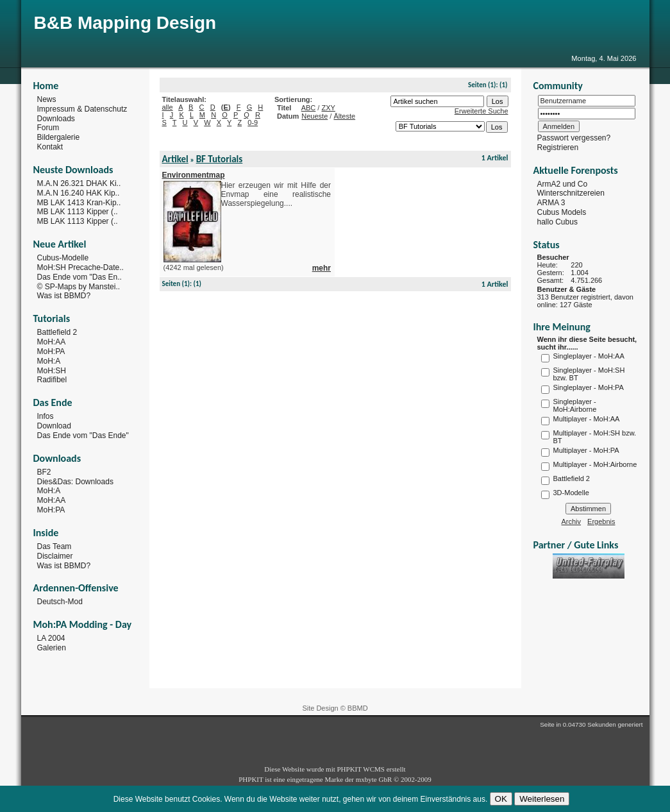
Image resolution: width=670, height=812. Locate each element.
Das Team (54, 546)
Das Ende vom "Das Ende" (83, 436)
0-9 (253, 123)
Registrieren (558, 148)
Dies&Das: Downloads (75, 481)
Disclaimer (55, 556)
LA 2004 (51, 638)
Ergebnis (601, 521)
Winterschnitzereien (571, 193)
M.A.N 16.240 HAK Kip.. (79, 193)
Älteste (344, 116)
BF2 (44, 472)
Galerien (52, 648)
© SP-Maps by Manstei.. (79, 286)
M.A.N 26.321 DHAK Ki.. (79, 183)
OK (501, 799)
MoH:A (49, 361)
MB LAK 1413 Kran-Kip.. (79, 202)
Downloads (56, 118)
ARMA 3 (551, 203)
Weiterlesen (542, 799)
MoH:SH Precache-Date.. (80, 267)
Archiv (572, 521)
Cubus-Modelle (63, 258)
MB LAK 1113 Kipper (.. (78, 212)
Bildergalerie (59, 137)
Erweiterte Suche (482, 111)
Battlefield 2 (57, 332)
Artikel (175, 159)
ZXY (328, 108)
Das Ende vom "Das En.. (80, 277)
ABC (309, 108)
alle (168, 107)
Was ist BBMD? (64, 296)
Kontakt (50, 147)
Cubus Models (562, 212)
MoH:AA (52, 342)
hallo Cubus (557, 222)
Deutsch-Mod (60, 602)
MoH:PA (51, 351)
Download (54, 426)
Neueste (314, 116)
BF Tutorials (220, 159)
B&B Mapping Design (125, 23)
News (47, 99)
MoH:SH (52, 370)
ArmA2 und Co (563, 183)
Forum (48, 128)
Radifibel (52, 380)
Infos (46, 416)
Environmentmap (194, 175)
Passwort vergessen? (574, 138)
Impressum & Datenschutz (82, 109)
